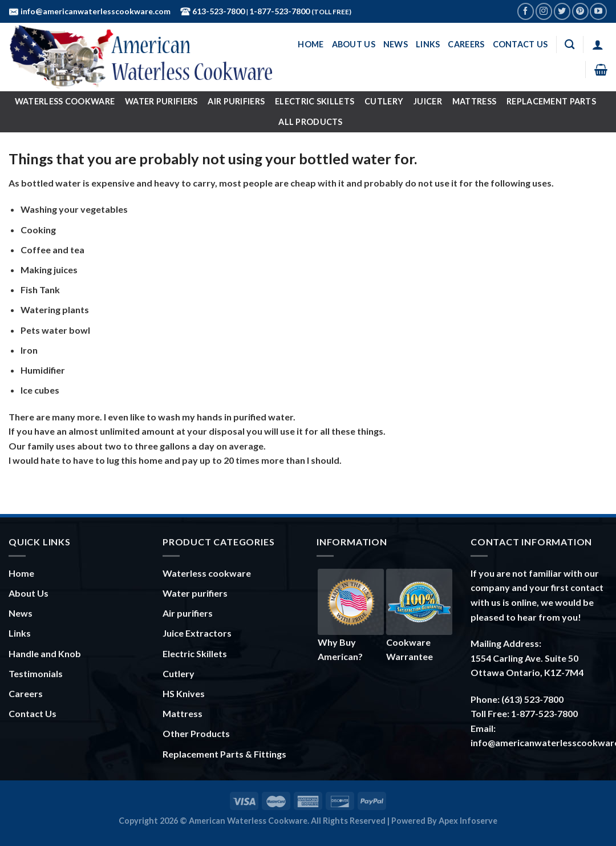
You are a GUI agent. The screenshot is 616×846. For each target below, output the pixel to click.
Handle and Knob (45, 653)
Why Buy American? (351, 616)
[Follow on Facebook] (526, 11)
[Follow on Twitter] (562, 11)
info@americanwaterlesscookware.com (95, 11)
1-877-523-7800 (280, 11)
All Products (310, 122)
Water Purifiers (161, 101)
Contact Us (520, 44)
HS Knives (184, 693)
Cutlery (384, 101)
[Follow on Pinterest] (580, 11)
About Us (354, 44)
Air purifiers (188, 613)
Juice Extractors (197, 633)
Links (428, 44)
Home (311, 44)
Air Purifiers (236, 101)
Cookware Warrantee (419, 616)
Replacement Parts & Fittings (224, 754)
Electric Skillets (315, 101)
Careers (466, 44)
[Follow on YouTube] (598, 11)
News (396, 44)
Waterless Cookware (65, 101)
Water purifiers (195, 593)
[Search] (570, 45)
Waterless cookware (207, 573)
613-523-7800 (218, 11)
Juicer (428, 101)
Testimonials (36, 673)
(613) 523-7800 (532, 699)
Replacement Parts (551, 101)
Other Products (196, 733)
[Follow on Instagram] (544, 11)
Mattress (474, 101)
